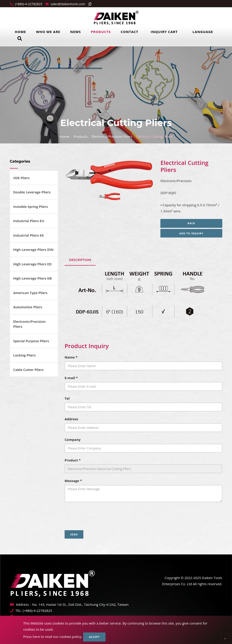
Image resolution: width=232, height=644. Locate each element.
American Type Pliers (30, 293)
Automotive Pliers (28, 307)
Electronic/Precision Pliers (112, 136)
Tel (67, 398)
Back (191, 223)
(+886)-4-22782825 (28, 4)
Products (101, 32)
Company (73, 440)
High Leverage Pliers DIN (33, 250)
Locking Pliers (25, 355)
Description (80, 260)
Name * (71, 357)
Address (71, 419)
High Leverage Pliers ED (33, 264)
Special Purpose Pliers (31, 341)
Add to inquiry (191, 233)
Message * (73, 481)
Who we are (48, 32)
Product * (73, 460)
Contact (129, 32)
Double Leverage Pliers (32, 192)
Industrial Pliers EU (29, 221)
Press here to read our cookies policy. (53, 637)
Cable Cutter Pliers (28, 370)
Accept (94, 637)
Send (74, 534)
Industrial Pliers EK (29, 235)
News (76, 32)
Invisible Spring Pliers (31, 207)
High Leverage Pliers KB (33, 278)
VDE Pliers (22, 178)
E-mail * (71, 378)
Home (21, 32)
